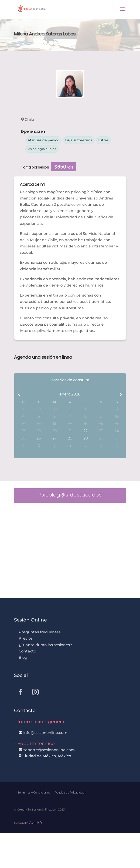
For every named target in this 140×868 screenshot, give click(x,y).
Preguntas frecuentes (40, 632)
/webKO (36, 823)
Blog (23, 657)
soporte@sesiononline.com (49, 750)
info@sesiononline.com (45, 733)
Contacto (27, 651)
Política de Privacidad (70, 792)
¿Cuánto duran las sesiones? (45, 645)
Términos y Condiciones (34, 792)
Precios (26, 638)
